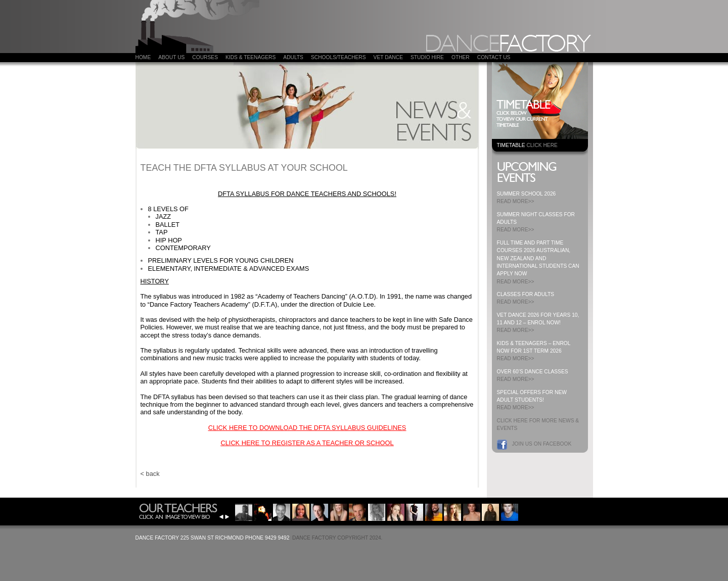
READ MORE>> (516, 201)
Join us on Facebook (542, 444)
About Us (171, 57)
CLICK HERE (542, 145)
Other (461, 57)
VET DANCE (388, 57)
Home (143, 57)
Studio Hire (427, 57)
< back (150, 474)
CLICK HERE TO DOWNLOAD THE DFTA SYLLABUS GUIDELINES (307, 428)
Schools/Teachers (338, 57)
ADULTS (293, 57)
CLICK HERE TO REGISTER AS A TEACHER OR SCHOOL (307, 443)
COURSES (205, 57)
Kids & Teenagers (251, 57)
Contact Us (494, 57)
